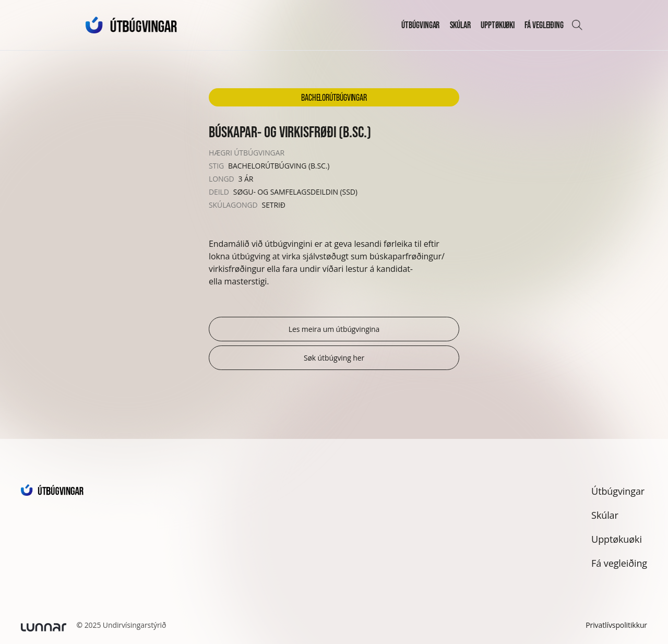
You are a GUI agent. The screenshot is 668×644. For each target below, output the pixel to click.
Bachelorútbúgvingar (334, 97)
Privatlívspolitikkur (616, 625)
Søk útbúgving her (334, 358)
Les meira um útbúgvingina (334, 329)
